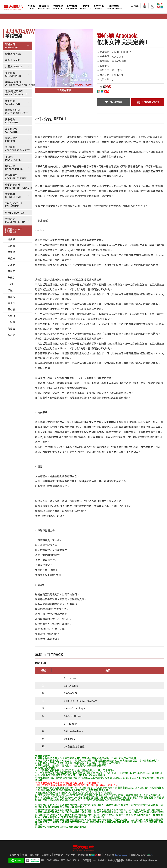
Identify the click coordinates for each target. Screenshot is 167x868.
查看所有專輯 (64, 90)
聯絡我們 (35, 855)
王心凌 (11, 309)
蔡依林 (11, 258)
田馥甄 (11, 246)
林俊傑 (11, 239)
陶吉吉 (11, 328)
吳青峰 (11, 252)
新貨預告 (44, 7)
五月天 (11, 271)
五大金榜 (72, 7)
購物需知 (114, 7)
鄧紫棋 (11, 316)
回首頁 (31, 7)
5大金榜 (58, 855)
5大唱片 (14, 8)
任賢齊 (11, 322)
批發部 (86, 7)
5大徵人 (47, 855)
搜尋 (136, 6)
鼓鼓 (10, 290)
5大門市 (15, 855)
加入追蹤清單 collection (114, 102)
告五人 (11, 297)
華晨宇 (11, 277)
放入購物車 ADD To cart (148, 103)
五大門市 (99, 7)
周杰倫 (11, 265)
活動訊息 (58, 7)
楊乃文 (11, 335)
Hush (11, 284)
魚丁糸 (11, 303)
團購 (24, 855)
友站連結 (70, 855)
